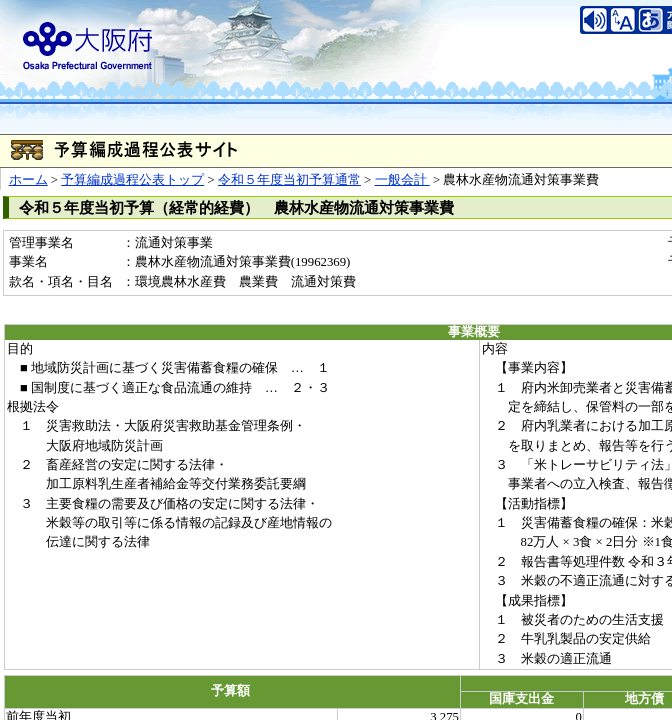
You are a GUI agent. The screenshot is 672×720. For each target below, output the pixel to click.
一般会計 (402, 180)
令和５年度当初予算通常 (289, 180)
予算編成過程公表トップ (132, 180)
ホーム (28, 180)
